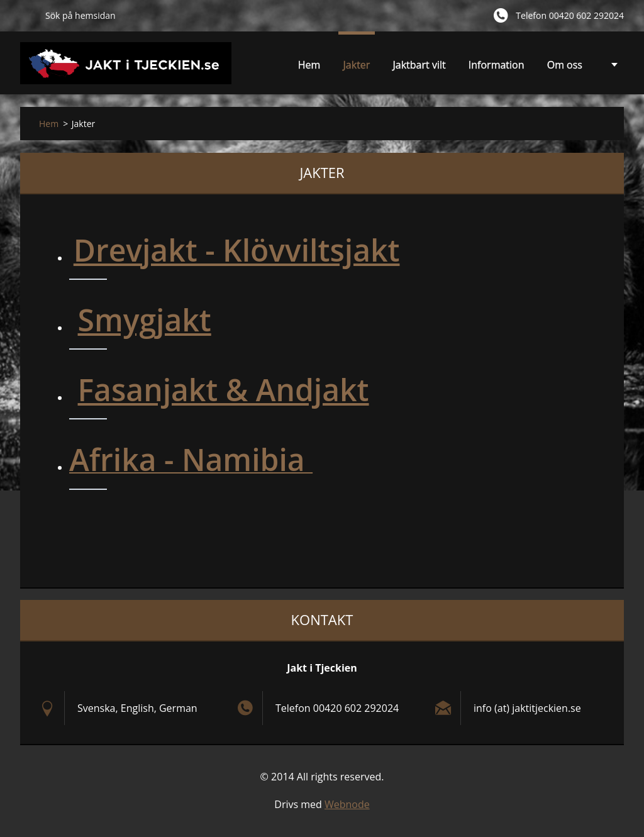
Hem (309, 65)
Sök (28, 15)
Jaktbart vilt (419, 68)
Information (497, 65)
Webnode (347, 804)
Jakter (357, 68)
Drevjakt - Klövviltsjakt (237, 250)
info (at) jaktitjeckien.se (527, 708)
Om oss (565, 65)
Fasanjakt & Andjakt (224, 390)
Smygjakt (145, 320)
